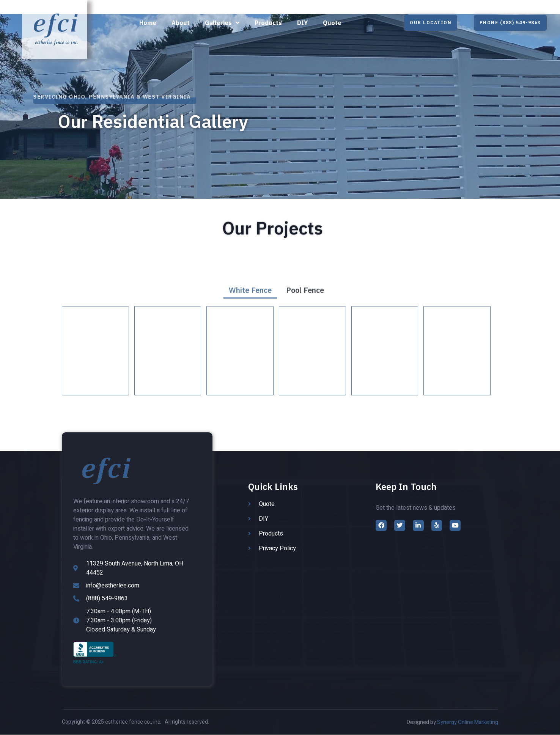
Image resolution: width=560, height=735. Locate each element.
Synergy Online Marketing (468, 723)
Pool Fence (305, 306)
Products (268, 23)
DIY (302, 23)
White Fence (250, 306)
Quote (332, 23)
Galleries (222, 23)
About (181, 23)
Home (148, 23)
